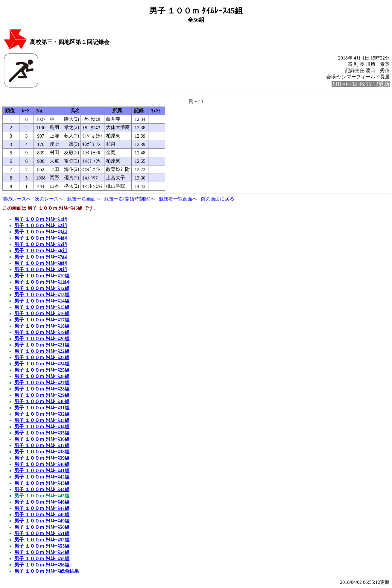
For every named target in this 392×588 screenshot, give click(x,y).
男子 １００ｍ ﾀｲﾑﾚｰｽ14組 (42, 301)
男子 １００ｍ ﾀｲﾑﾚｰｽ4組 (41, 238)
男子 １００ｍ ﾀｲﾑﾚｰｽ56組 (42, 565)
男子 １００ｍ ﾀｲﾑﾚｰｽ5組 (41, 244)
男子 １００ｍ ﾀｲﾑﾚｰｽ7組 (41, 257)
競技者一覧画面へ (178, 199)
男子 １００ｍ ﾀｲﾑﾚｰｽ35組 (42, 433)
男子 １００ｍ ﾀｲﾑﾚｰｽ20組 (42, 339)
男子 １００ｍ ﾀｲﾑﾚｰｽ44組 (42, 489)
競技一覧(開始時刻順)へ (130, 199)
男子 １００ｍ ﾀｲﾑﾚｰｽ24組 (42, 364)
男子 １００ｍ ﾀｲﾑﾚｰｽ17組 (42, 320)
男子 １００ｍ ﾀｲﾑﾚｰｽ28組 (42, 389)
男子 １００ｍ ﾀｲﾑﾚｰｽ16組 (42, 313)
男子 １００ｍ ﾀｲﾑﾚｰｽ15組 (42, 307)
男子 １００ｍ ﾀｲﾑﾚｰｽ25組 (42, 370)
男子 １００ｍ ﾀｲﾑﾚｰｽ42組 (42, 477)
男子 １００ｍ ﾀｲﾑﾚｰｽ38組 (42, 452)
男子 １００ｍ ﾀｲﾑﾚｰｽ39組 (42, 458)
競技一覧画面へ (84, 199)
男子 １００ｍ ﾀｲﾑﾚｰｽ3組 (41, 232)
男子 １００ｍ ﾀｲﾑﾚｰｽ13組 (42, 295)
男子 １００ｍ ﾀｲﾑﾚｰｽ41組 (42, 471)
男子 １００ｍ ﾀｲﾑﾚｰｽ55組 (42, 559)
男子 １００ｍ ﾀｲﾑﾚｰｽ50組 (42, 527)
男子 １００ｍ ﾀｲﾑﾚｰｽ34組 (42, 427)
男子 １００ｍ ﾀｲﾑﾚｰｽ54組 (42, 552)
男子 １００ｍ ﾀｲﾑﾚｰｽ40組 (42, 464)
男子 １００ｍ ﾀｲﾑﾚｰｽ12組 (42, 288)
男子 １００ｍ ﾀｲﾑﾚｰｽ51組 (42, 533)
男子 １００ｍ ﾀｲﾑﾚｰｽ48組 (42, 515)
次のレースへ (49, 199)
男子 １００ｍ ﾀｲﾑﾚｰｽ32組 (42, 414)
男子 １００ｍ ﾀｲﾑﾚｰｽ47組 (42, 508)
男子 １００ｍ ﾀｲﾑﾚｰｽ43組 (42, 483)
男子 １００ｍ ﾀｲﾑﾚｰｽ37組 (42, 445)
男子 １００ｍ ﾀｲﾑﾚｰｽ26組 (42, 376)
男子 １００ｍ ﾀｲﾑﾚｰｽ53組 (42, 546)
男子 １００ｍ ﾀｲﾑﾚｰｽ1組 (41, 219)
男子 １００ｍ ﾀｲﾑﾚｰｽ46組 (42, 502)
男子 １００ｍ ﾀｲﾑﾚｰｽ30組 (42, 401)
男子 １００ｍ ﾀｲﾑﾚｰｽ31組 (42, 408)
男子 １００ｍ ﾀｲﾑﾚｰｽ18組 (42, 326)
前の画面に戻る (218, 199)
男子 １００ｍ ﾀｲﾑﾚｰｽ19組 (42, 332)
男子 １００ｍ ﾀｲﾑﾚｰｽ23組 (42, 357)
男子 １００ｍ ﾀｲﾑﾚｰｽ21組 (42, 345)
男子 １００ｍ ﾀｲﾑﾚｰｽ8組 (41, 263)
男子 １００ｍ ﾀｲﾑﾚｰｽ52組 (42, 540)
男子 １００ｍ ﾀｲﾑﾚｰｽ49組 (42, 521)
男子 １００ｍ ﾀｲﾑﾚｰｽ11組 (42, 282)
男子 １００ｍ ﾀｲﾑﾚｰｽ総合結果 (47, 571)
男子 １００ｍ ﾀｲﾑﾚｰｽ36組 (42, 439)
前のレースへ (17, 199)
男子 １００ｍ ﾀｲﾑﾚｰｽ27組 (42, 383)
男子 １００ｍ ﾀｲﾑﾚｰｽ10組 (42, 276)
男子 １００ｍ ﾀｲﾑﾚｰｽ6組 (41, 251)
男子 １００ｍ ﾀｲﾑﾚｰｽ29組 (42, 395)
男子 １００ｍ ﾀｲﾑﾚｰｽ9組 (41, 269)
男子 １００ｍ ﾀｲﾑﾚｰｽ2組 (41, 225)
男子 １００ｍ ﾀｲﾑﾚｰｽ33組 (42, 420)
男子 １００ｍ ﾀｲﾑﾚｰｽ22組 (42, 351)
